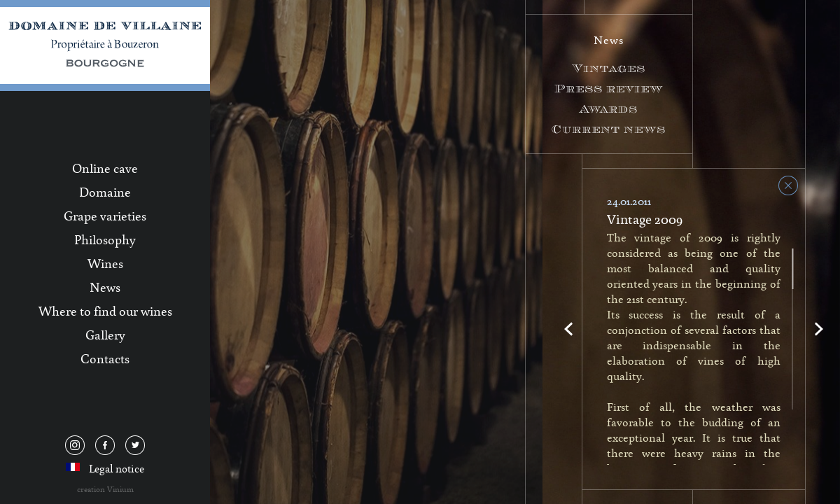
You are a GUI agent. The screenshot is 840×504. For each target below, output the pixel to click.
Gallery (105, 335)
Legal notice (117, 468)
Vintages (609, 68)
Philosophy (105, 239)
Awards (609, 109)
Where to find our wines (105, 311)
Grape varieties (105, 216)
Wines (105, 263)
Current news (609, 129)
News (105, 287)
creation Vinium (105, 489)
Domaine (105, 192)
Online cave (105, 168)
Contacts (105, 358)
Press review (609, 89)
